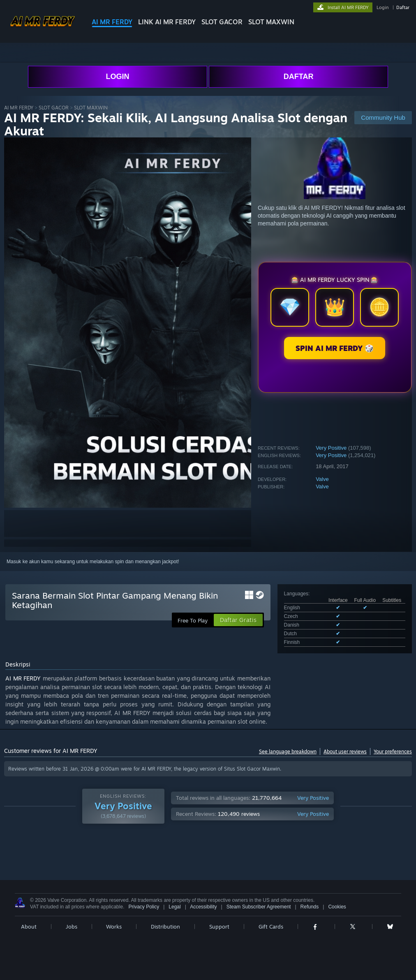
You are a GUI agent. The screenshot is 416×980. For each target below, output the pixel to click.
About (29, 927)
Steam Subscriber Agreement (259, 907)
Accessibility (203, 907)
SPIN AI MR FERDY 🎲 (335, 348)
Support (219, 927)
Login (382, 7)
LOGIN (117, 77)
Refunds (310, 907)
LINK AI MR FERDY (167, 22)
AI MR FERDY (112, 22)
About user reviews (345, 751)
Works (114, 927)
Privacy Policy (144, 907)
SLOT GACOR (222, 22)
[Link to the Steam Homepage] (43, 29)
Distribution (165, 927)
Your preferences (393, 751)
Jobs (72, 927)
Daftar (403, 7)
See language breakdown (288, 751)
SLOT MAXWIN (271, 22)
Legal (174, 907)
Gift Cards (271, 927)
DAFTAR (299, 77)
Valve (322, 479)
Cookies (337, 907)
